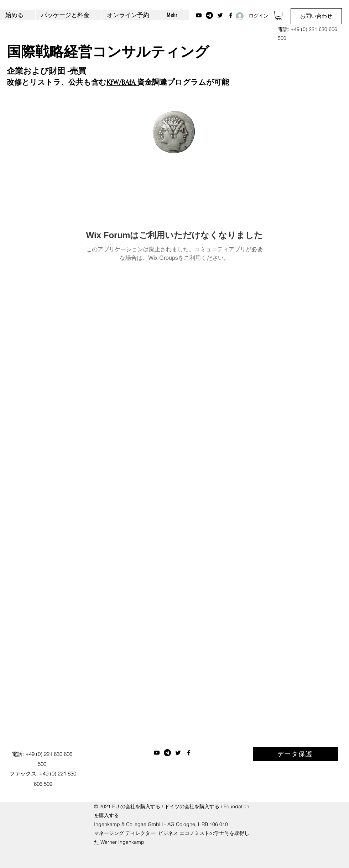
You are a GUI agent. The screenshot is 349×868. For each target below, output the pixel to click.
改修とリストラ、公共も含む (57, 82)
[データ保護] (296, 754)
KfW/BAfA (122, 82)
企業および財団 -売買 (46, 71)
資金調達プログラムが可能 (183, 82)
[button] (278, 15)
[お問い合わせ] (316, 16)
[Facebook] (189, 753)
